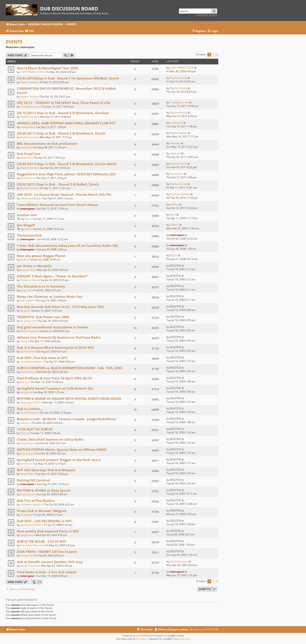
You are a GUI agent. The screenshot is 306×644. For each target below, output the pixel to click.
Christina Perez (29, 280)
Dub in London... (30, 409)
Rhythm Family (29, 82)
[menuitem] (29, 31)
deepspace (27, 535)
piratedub (26, 515)
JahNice (174, 204)
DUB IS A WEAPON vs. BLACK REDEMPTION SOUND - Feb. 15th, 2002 (69, 368)
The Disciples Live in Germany (41, 286)
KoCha (174, 255)
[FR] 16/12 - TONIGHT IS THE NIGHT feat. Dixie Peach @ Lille (64, 103)
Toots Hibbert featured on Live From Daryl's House (57, 205)
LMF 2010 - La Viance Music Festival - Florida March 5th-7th (64, 194)
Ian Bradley (184, 639)
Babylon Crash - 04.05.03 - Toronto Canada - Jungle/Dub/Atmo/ (67, 419)
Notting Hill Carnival (33, 480)
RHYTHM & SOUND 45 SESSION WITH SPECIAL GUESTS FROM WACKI (69, 399)
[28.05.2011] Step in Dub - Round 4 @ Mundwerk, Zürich (61, 133)
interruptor (27, 47)
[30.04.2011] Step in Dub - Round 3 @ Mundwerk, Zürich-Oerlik (67, 164)
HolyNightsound (30, 107)
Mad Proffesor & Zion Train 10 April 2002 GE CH (54, 378)
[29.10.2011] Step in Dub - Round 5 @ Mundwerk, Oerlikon (63, 113)
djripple (25, 311)
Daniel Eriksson (29, 566)
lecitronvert (27, 178)
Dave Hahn (27, 474)
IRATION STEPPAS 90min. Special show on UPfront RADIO (62, 450)
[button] (217, 55)
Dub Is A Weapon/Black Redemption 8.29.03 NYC (55, 348)
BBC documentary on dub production (47, 143)
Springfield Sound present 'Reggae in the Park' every (59, 460)
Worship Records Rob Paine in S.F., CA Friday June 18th (60, 307)
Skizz (28, 219)
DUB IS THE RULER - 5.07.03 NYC (42, 541)
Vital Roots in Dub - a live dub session (47, 572)
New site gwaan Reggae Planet (41, 256)
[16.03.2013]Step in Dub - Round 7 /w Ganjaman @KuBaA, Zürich (68, 78)
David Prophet (29, 331)
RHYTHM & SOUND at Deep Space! (44, 490)
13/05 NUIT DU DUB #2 (35, 429)
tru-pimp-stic (28, 321)
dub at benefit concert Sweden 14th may (50, 562)
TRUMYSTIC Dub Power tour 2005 (43, 317)
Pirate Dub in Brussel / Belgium (42, 511)
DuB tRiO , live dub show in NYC (42, 358)
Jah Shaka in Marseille (34, 266)
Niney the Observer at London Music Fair (50, 296)
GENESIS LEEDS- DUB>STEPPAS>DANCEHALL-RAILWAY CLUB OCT (66, 123)
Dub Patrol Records (32, 545)
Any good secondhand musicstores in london (52, 327)
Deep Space (27, 494)
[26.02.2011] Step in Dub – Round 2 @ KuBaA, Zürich (58, 184)
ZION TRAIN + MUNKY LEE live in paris (47, 552)
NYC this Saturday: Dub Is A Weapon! (46, 470)
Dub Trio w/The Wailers (36, 501)
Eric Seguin (142, 639)
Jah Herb (25, 392)
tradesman (27, 127)
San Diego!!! (26, 225)
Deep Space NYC (30, 402)
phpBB (140, 636)
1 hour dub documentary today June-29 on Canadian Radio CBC (68, 245)
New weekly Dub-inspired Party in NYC (48, 531)
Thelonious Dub (29, 235)
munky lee (26, 555)
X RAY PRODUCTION (32, 72)
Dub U (24, 433)
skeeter (25, 423)
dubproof (26, 158)
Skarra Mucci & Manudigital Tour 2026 (47, 68)
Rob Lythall (27, 300)
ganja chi (25, 290)
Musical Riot (27, 270)
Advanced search (206, 15)
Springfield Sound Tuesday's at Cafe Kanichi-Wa (55, 388)
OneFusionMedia (30, 198)
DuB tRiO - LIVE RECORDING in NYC (44, 521)
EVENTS (14, 42)
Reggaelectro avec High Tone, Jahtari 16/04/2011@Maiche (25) (66, 174)
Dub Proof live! (29, 154)
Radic (23, 260)
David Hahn (27, 351)
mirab (24, 341)
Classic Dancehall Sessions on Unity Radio (50, 439)
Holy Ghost (27, 443)
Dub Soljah (27, 453)
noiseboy (25, 147)
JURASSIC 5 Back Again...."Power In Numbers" (52, 276)
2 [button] (213, 55)
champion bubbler (31, 362)
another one (27, 215)
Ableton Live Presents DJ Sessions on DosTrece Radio (59, 337)
